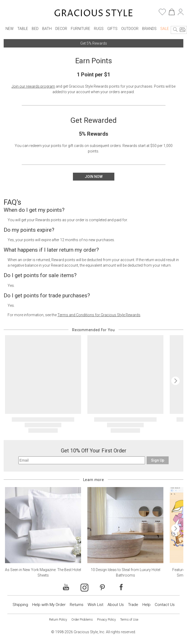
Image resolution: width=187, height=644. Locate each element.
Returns (77, 605)
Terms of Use (129, 620)
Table (23, 29)
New (10, 29)
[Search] (175, 30)
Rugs (99, 29)
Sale (165, 29)
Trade (133, 605)
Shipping (20, 605)
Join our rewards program (33, 86)
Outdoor (130, 29)
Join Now (94, 177)
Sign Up (158, 460)
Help (146, 605)
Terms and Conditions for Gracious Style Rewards (99, 315)
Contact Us (165, 605)
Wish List (95, 605)
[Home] (94, 14)
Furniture (81, 29)
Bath (47, 29)
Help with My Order (49, 605)
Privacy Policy (106, 620)
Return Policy (58, 620)
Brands (149, 29)
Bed (35, 29)
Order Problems (82, 620)
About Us (116, 605)
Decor (61, 29)
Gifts (112, 29)
